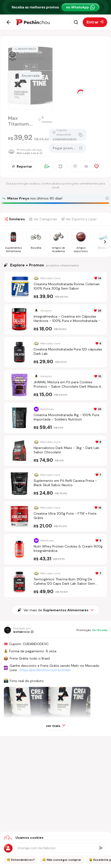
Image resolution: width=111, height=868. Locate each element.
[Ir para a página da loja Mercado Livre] (28, 151)
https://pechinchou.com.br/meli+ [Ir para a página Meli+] (45, 670)
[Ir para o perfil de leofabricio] (19, 630)
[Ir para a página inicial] (33, 22)
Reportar (22, 166)
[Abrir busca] (76, 22)
